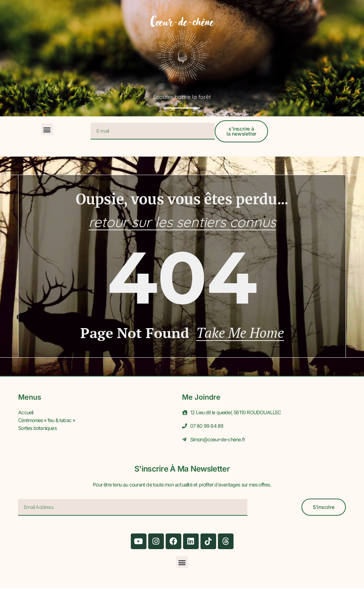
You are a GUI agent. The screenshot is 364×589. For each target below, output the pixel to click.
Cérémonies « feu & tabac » (47, 421)
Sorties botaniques (37, 429)
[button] (47, 129)
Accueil (26, 414)
